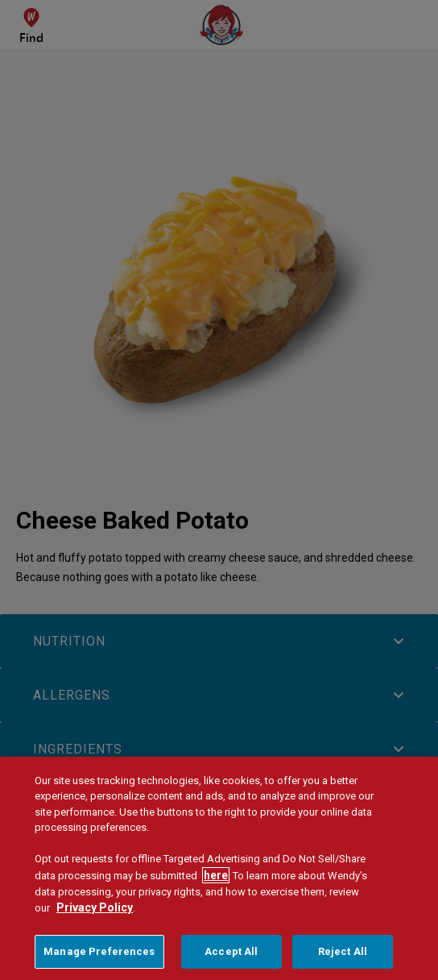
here (216, 879)
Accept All (231, 956)
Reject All (343, 956)
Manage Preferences (99, 956)
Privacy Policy (95, 912)
